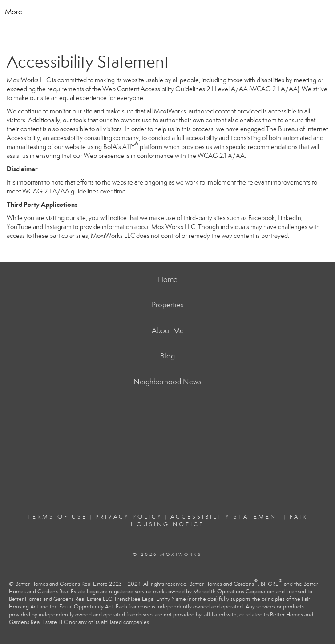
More (14, 12)
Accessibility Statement (226, 517)
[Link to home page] (167, 12)
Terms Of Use (57, 517)
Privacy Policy (129, 517)
